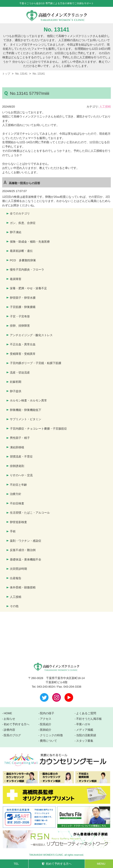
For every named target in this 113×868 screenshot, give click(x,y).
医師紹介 (46, 730)
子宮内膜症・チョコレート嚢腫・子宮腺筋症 (38, 429)
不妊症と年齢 (18, 485)
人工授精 (105, 107)
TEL (16, 864)
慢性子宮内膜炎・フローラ (27, 270)
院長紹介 (46, 724)
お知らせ (9, 719)
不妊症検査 (17, 503)
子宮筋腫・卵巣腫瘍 (23, 307)
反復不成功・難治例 (23, 550)
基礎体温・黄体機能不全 (26, 559)
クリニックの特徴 (51, 735)
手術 (13, 531)
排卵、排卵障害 (20, 326)
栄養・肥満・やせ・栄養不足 (28, 288)
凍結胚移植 (17, 447)
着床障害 (16, 279)
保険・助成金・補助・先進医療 (30, 242)
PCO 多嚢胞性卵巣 (23, 260)
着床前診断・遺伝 (21, 251)
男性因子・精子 (20, 438)
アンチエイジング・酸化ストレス (31, 335)
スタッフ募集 (85, 741)
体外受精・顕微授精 (23, 587)
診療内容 (9, 730)
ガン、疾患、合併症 (23, 223)
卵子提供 (16, 391)
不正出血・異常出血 (23, 344)
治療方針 (16, 494)
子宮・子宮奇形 (20, 316)
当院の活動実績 (86, 735)
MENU (101, 864)
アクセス (46, 719)
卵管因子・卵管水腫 (23, 298)
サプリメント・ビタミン (26, 419)
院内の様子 (47, 713)
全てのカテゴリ (20, 213)
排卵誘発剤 (17, 466)
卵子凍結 (16, 232)
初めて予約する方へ (59, 864)
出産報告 (16, 578)
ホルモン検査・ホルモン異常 (28, 400)
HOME (8, 713)
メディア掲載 (85, 730)
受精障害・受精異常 (23, 354)
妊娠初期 (16, 382)
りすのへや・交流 (21, 475)
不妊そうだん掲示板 (89, 719)
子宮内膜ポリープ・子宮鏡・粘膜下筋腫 (36, 363)
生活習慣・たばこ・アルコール (30, 513)
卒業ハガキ (83, 724)
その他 (14, 606)
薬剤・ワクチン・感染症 (26, 541)
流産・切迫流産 (20, 373)
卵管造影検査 (18, 522)
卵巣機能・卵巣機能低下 (26, 410)
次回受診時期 (18, 569)
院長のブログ (12, 735)
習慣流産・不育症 (21, 457)
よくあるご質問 (86, 713)
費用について (48, 741)
